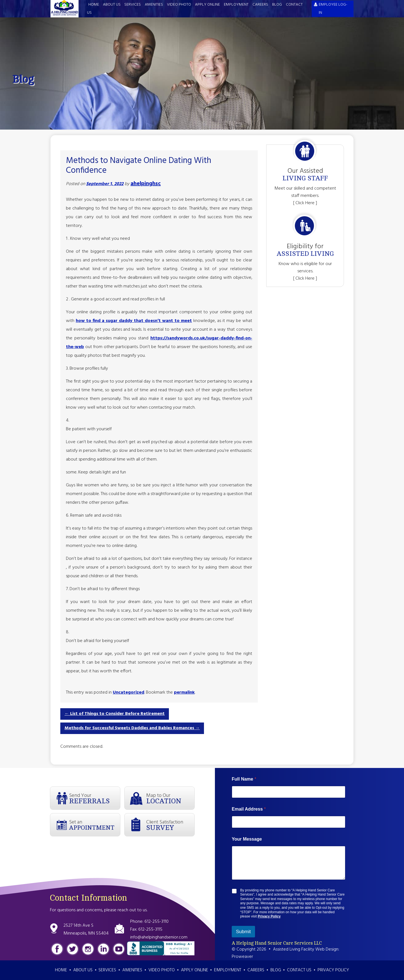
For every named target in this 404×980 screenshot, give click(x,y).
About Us (112, 5)
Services (133, 5)
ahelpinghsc (146, 184)
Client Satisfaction (170, 825)
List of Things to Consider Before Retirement (115, 714)
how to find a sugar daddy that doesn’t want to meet (134, 321)
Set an (95, 825)
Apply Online (207, 5)
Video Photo (179, 5)
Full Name (244, 779)
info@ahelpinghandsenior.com (159, 937)
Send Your (95, 798)
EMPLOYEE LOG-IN (333, 9)
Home (94, 5)
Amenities (154, 5)
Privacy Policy (269, 916)
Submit (243, 932)
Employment (236, 5)
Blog (277, 5)
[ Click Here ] (305, 203)
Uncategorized (128, 693)
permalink (184, 693)
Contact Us (299, 970)
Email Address (249, 809)
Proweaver (242, 957)
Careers (260, 5)
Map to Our (170, 798)
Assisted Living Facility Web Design (306, 949)
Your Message (247, 839)
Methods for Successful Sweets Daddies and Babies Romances (132, 728)
